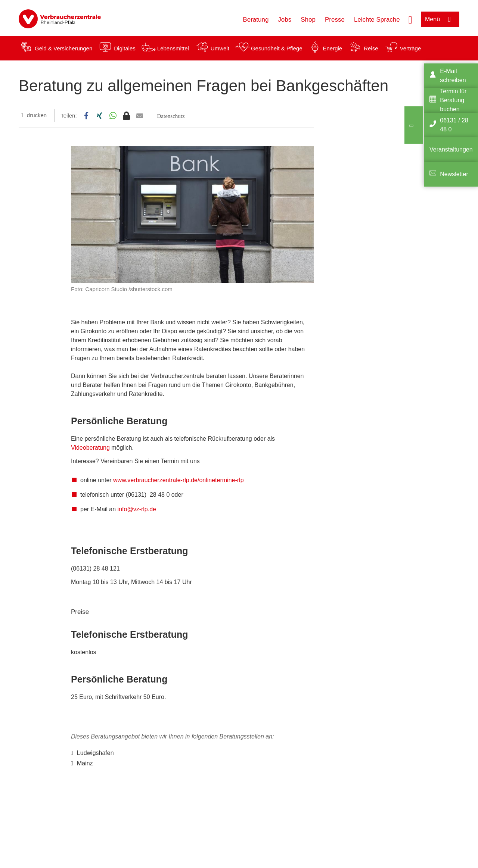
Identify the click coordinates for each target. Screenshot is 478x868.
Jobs (285, 20)
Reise (371, 48)
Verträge (411, 48)
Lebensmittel (173, 48)
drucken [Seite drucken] (37, 115)
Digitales (125, 48)
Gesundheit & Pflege (277, 48)
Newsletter (454, 174)
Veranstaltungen (451, 149)
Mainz (85, 763)
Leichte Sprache (377, 20)
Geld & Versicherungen (63, 48)
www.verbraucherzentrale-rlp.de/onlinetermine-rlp (178, 480)
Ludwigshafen (95, 753)
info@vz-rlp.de (137, 509)
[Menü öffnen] (440, 19)
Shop (308, 20)
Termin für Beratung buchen (453, 100)
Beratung (256, 20)
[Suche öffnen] (410, 19)
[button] (86, 116)
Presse (335, 20)
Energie (332, 48)
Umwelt (220, 48)
